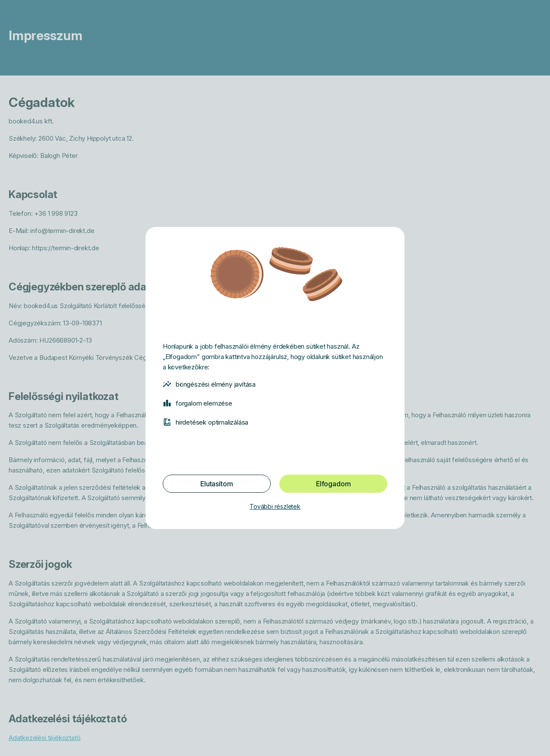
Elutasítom (217, 484)
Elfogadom (333, 484)
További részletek (275, 506)
